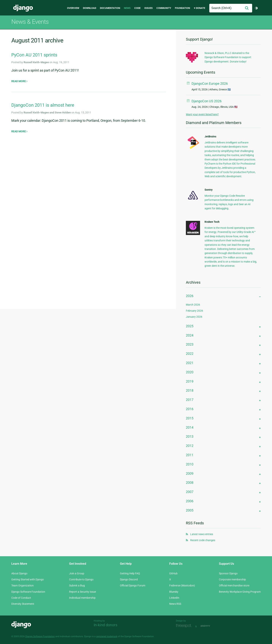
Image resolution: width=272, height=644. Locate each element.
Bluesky (174, 592)
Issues (148, 8)
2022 (190, 354)
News (127, 8)
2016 (190, 409)
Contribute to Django (81, 579)
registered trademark (107, 636)
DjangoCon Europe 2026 (210, 84)
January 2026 (194, 317)
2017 (190, 400)
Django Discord (129, 579)
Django (23, 8)
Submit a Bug (77, 585)
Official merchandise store (234, 585)
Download (90, 8)
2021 (190, 363)
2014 (190, 427)
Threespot (185, 626)
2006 (190, 501)
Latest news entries (202, 534)
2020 (190, 372)
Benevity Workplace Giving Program (240, 592)
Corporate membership (232, 579)
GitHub (173, 573)
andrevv (209, 626)
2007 (190, 492)
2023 (190, 344)
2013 (190, 436)
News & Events (30, 22)
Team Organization (22, 585)
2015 (190, 418)
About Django (19, 573)
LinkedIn (174, 598)
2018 (190, 390)
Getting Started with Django (28, 579)
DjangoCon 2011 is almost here (43, 105)
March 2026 (193, 305)
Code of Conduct (21, 598)
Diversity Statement (23, 604)
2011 (190, 455)
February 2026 (194, 311)
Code (137, 8)
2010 (190, 464)
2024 (190, 335)
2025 (190, 326)
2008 (190, 483)
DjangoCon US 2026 (207, 101)
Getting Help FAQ (130, 573)
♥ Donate (199, 8)
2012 (190, 446)
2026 (190, 296)
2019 (190, 381)
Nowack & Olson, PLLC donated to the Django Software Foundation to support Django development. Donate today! (228, 57)
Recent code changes (203, 540)
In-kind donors (105, 625)
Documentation (110, 8)
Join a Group (77, 573)
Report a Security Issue (83, 592)
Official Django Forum (133, 585)
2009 (190, 473)
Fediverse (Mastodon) (182, 585)
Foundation (182, 8)
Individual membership (82, 598)
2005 (190, 510)
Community (164, 8)
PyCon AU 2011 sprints (34, 55)
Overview (73, 8)
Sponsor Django (228, 573)
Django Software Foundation (28, 592)
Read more (19, 81)
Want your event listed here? (202, 114)
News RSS (175, 604)
